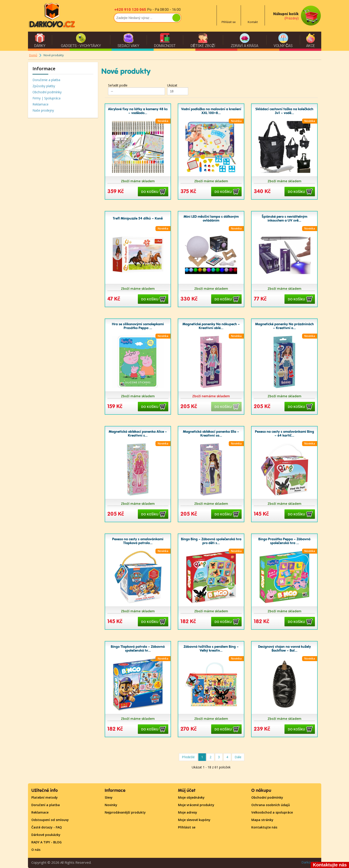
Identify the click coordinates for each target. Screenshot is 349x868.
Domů (33, 55)
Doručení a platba (46, 805)
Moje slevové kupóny (194, 820)
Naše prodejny (43, 110)
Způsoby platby (44, 86)
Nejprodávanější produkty (125, 812)
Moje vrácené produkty (196, 805)
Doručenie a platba (46, 80)
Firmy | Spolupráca (46, 98)
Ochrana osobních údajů (271, 805)
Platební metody (45, 797)
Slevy (109, 797)
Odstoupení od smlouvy (50, 820)
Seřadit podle (118, 85)
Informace (44, 69)
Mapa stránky (262, 820)
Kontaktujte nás (264, 827)
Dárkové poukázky (46, 835)
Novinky (111, 805)
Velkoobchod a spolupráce (272, 812)
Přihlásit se (187, 827)
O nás (36, 850)
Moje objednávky (191, 797)
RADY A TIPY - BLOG (46, 842)
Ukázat (172, 85)
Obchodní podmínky (47, 92)
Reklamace (40, 104)
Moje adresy (188, 812)
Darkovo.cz (310, 862)
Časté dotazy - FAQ (47, 827)
